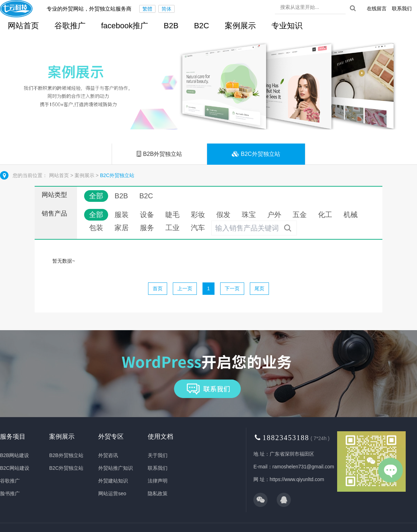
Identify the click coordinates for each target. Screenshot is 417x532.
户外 (274, 215)
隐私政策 (158, 493)
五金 (300, 215)
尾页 (259, 288)
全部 (96, 196)
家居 (122, 228)
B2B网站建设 (14, 455)
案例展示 (240, 26)
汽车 (198, 228)
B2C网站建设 (15, 468)
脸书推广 (10, 493)
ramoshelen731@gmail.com (303, 467)
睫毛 (172, 215)
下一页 (232, 288)
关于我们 (158, 455)
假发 (223, 215)
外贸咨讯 (108, 455)
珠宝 (249, 215)
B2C (202, 26)
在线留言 (377, 8)
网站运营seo (112, 493)
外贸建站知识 (113, 481)
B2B (171, 26)
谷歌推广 (70, 26)
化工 (325, 215)
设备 (147, 215)
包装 (96, 228)
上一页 (185, 288)
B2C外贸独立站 (256, 154)
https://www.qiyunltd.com (297, 479)
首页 (158, 288)
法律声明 (158, 481)
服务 (147, 228)
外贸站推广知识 (116, 468)
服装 (122, 215)
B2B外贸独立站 (159, 154)
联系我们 (402, 8)
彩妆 (198, 215)
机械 (351, 215)
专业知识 (287, 26)
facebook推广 (125, 26)
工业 (172, 228)
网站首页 (60, 175)
